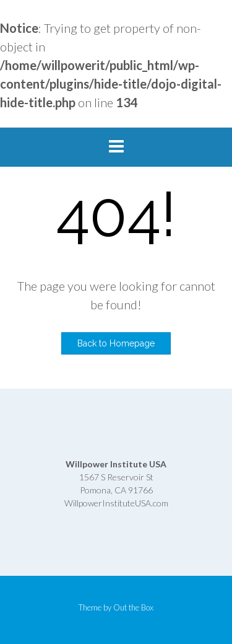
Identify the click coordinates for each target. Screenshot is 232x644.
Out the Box (133, 607)
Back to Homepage (116, 343)
